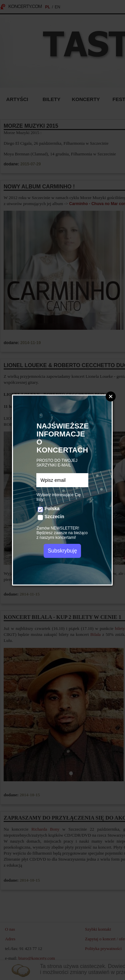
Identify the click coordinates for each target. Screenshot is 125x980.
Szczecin (54, 517)
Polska (52, 509)
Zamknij (111, 396)
